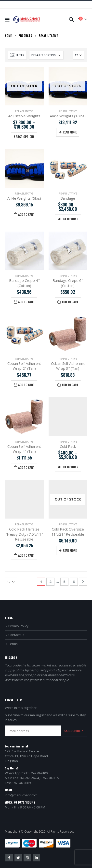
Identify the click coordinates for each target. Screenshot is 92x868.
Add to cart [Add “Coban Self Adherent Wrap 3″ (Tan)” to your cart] (70, 385)
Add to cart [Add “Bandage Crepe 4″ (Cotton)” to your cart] (26, 302)
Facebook (9, 858)
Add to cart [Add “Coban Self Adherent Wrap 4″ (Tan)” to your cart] (26, 467)
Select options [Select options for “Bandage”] (68, 219)
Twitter (18, 858)
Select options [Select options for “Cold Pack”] (68, 467)
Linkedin (36, 858)
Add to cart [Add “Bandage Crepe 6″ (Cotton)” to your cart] (70, 302)
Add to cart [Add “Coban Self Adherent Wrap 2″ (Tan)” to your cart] (26, 385)
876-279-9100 (38, 773)
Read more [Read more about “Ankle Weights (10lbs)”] (70, 132)
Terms (13, 644)
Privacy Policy (18, 626)
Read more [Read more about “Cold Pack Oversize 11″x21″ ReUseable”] (70, 550)
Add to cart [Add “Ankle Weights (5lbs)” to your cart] (26, 214)
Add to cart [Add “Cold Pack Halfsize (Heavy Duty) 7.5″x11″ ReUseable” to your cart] (26, 555)
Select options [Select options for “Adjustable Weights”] (24, 137)
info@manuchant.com (21, 795)
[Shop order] (46, 55)
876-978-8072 (50, 778)
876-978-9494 (29, 778)
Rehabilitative (24, 111)
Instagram (27, 858)
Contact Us (16, 635)
